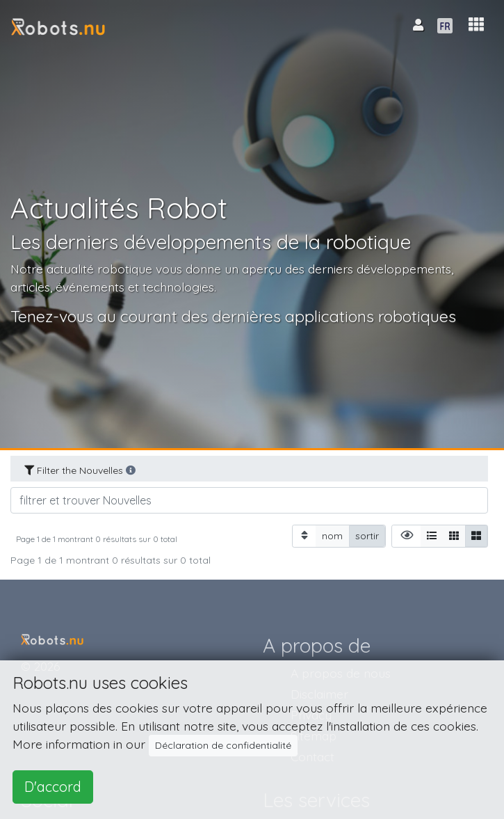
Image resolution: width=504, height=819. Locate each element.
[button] (476, 25)
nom (332, 535)
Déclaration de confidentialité (223, 745)
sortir (367, 535)
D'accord (53, 787)
